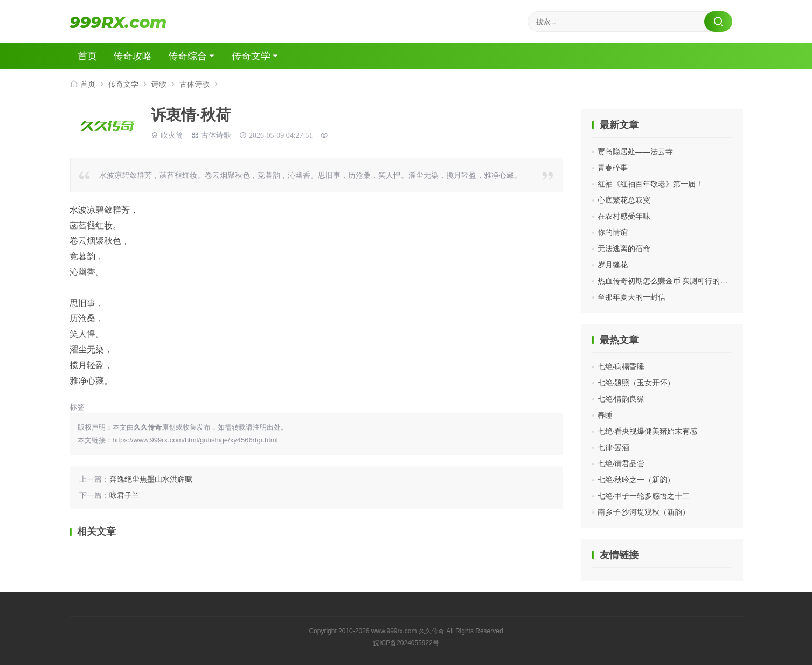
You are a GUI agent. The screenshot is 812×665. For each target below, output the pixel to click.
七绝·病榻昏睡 (621, 366)
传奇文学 (251, 56)
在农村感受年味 (624, 216)
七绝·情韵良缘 (621, 399)
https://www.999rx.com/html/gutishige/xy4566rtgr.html (195, 440)
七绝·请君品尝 (621, 463)
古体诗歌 (195, 84)
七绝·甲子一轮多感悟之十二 (644, 496)
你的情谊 (613, 232)
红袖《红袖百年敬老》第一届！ (650, 184)
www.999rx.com (394, 631)
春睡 (605, 415)
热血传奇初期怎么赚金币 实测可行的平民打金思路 (682, 281)
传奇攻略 (133, 56)
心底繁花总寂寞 (624, 200)
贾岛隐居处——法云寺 (635, 151)
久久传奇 (432, 631)
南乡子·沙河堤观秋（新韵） (644, 512)
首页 (87, 56)
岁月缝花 (613, 265)
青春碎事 (613, 168)
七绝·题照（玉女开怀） (636, 383)
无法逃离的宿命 (624, 248)
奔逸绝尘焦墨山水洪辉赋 (151, 479)
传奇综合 (188, 56)
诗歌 (159, 84)
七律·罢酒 (614, 447)
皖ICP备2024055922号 (406, 643)
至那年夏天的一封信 (631, 297)
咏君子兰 (124, 495)
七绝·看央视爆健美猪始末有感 (648, 431)
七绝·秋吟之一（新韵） (636, 480)
